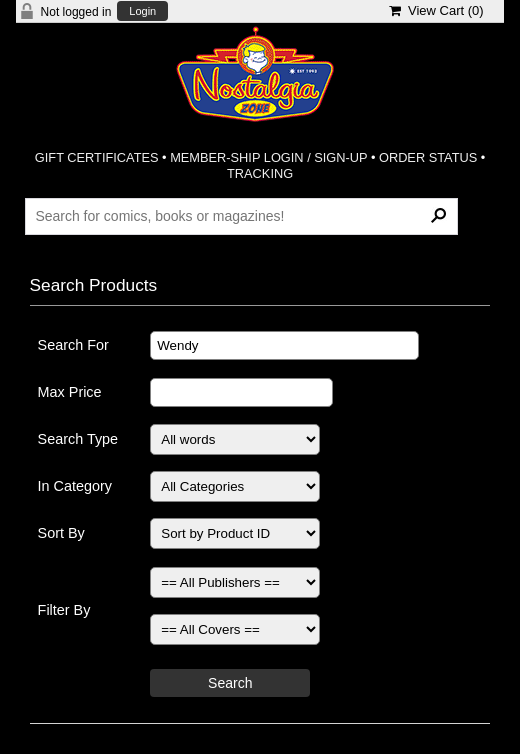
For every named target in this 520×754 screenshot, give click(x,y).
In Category (75, 486)
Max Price (70, 392)
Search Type (78, 439)
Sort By (61, 533)
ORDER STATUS (428, 157)
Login (142, 11)
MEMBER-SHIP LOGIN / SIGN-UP (268, 157)
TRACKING (260, 173)
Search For (73, 345)
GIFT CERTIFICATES (97, 157)
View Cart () (436, 10)
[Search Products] (241, 216)
